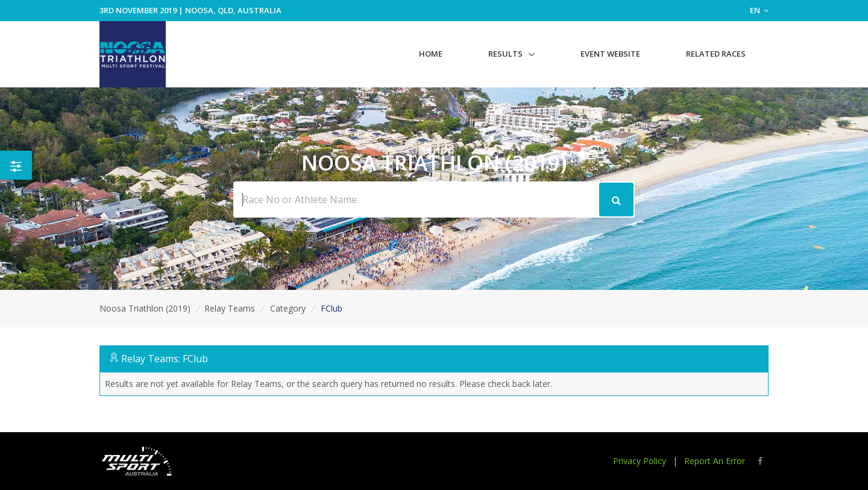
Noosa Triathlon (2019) (145, 308)
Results (505, 54)
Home (431, 54)
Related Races (716, 54)
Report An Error (715, 461)
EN (759, 10)
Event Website (610, 54)
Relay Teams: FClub (165, 359)
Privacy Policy (640, 461)
